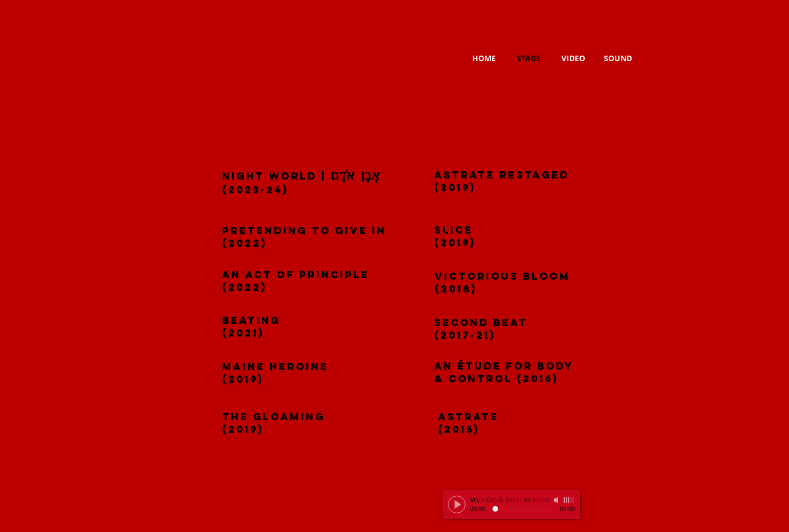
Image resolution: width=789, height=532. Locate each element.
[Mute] (557, 500)
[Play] (457, 504)
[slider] (569, 500)
